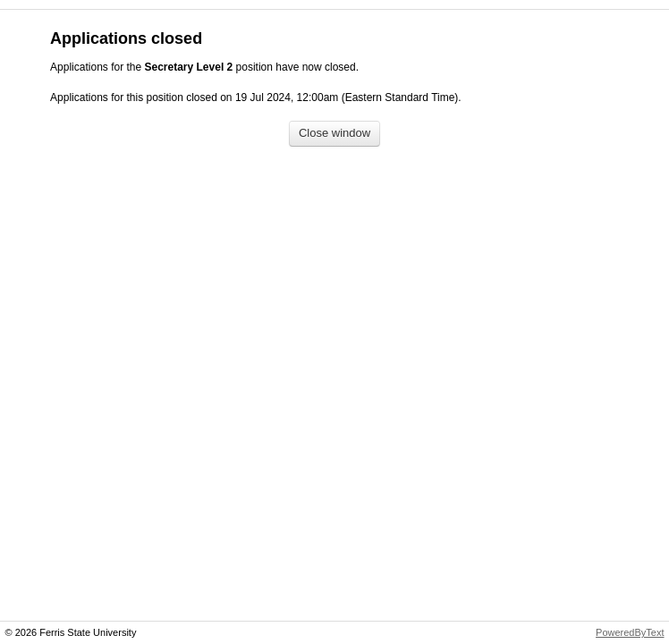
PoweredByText (630, 632)
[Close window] (334, 134)
